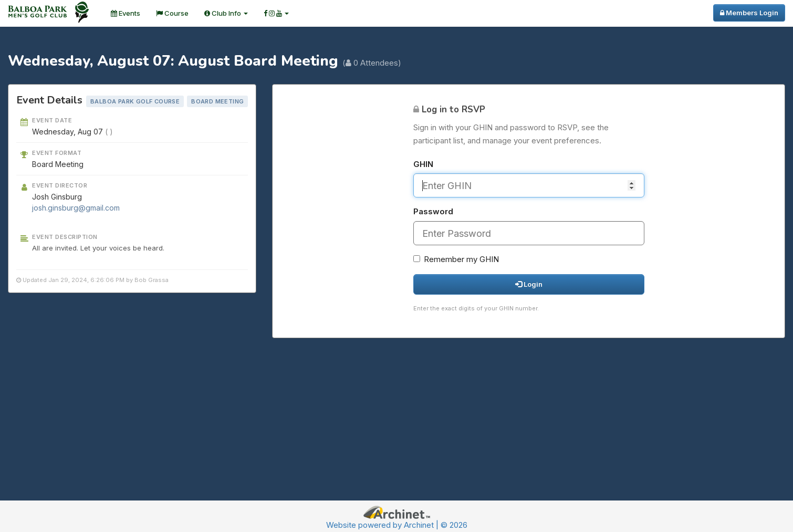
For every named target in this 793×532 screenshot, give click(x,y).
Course (172, 13)
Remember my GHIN (456, 259)
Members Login (749, 13)
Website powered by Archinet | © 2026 (397, 525)
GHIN (423, 164)
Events (126, 13)
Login (529, 284)
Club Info (226, 13)
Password (433, 211)
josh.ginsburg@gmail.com (76, 208)
